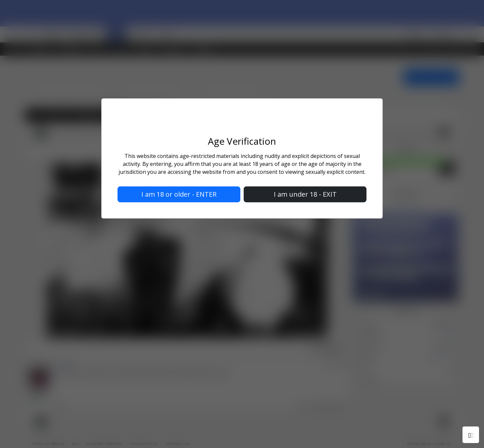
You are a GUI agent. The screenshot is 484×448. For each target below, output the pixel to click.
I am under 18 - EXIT (305, 194)
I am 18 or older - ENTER (179, 194)
